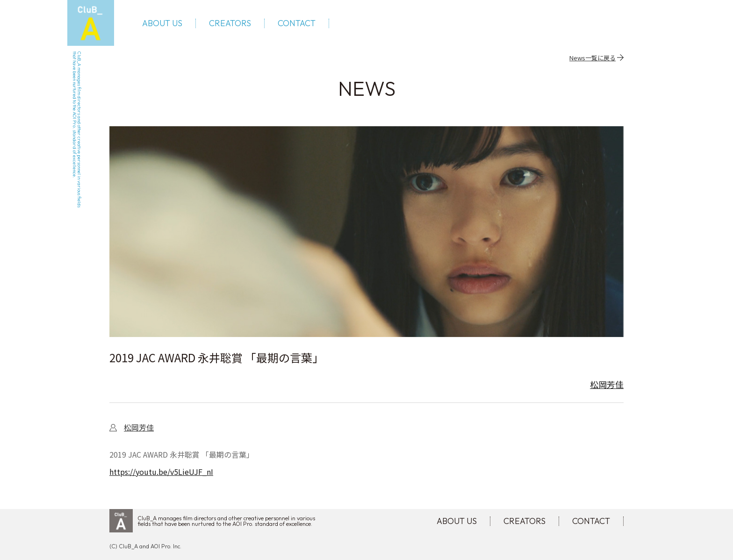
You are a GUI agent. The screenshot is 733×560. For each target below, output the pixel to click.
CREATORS (230, 23)
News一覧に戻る (593, 57)
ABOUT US (162, 23)
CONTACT (297, 23)
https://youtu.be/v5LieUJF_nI (161, 472)
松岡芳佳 (607, 384)
